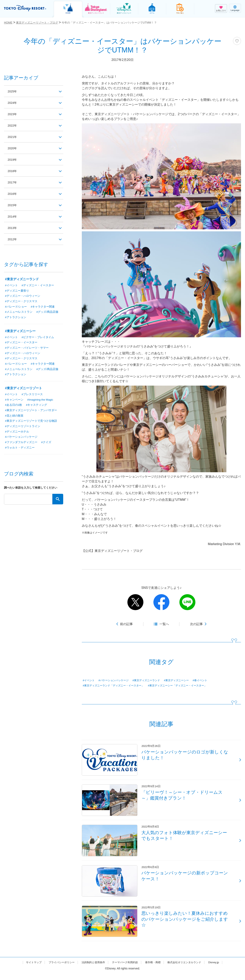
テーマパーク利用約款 (125, 969)
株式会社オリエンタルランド (188, 969)
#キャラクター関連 (43, 307)
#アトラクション (16, 318)
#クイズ (46, 444)
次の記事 (196, 624)
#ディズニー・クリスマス (21, 302)
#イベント (89, 680)
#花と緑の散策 (14, 417)
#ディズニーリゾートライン (23, 428)
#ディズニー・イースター (38, 285)
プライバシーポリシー (58, 969)
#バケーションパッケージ (116, 680)
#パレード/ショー (16, 307)
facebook (161, 602)
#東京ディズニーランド (150, 680)
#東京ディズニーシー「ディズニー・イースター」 (184, 686)
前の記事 (126, 624)
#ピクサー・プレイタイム (38, 338)
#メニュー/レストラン (19, 312)
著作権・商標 (155, 969)
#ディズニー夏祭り (17, 291)
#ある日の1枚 (14, 406)
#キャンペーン (14, 401)
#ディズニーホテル (17, 433)
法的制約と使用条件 (92, 969)
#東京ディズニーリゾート (23, 389)
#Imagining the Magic (40, 401)
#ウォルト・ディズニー (20, 449)
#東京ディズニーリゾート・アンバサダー (31, 412)
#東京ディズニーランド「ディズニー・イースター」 (116, 686)
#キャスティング (37, 406)
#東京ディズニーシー (182, 680)
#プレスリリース (32, 395)
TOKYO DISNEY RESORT (26, 8)
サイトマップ (29, 969)
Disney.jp (219, 969)
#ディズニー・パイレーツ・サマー (27, 348)
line (187, 602)
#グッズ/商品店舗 (47, 312)
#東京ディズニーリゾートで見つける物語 (31, 422)
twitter (135, 602)
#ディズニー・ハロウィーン (23, 296)
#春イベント (208, 680)
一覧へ (164, 624)
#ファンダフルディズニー (21, 444)
